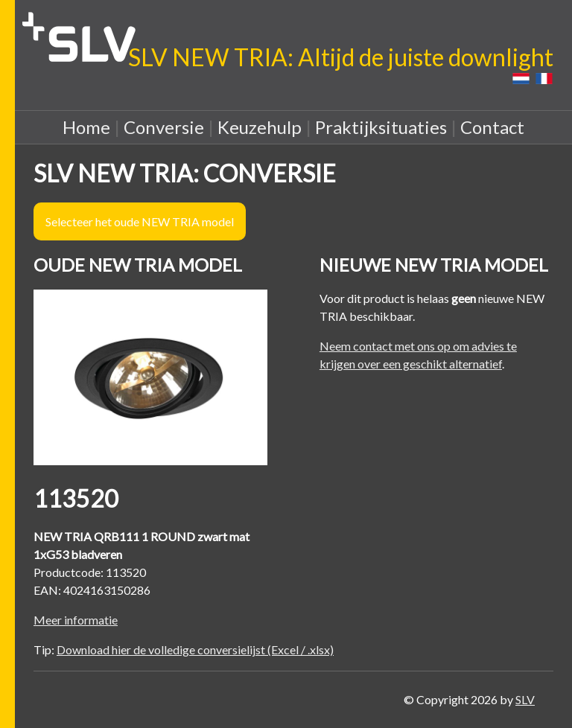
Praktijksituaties (381, 127)
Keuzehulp (260, 127)
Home (86, 127)
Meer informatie (76, 620)
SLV (525, 699)
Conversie (164, 127)
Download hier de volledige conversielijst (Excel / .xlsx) (195, 649)
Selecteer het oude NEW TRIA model (140, 221)
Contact (492, 127)
